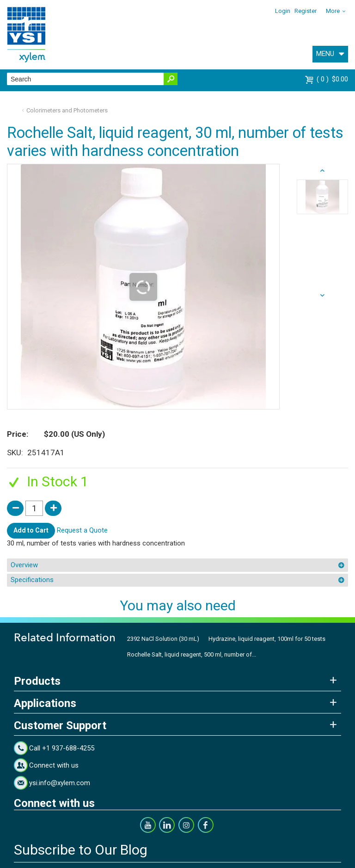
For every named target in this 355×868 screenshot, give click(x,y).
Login (283, 11)
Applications (45, 703)
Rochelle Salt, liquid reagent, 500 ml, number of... (192, 654)
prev (322, 296)
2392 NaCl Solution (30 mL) (163, 639)
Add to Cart (31, 530)
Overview (24, 565)
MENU (325, 54)
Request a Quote (82, 530)
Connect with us (54, 765)
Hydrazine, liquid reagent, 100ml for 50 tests (267, 639)
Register (306, 11)
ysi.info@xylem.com (60, 783)
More (333, 11)
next (322, 171)
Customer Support (60, 725)
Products (37, 681)
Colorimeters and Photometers (67, 110)
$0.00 (332, 79)
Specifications (32, 580)
